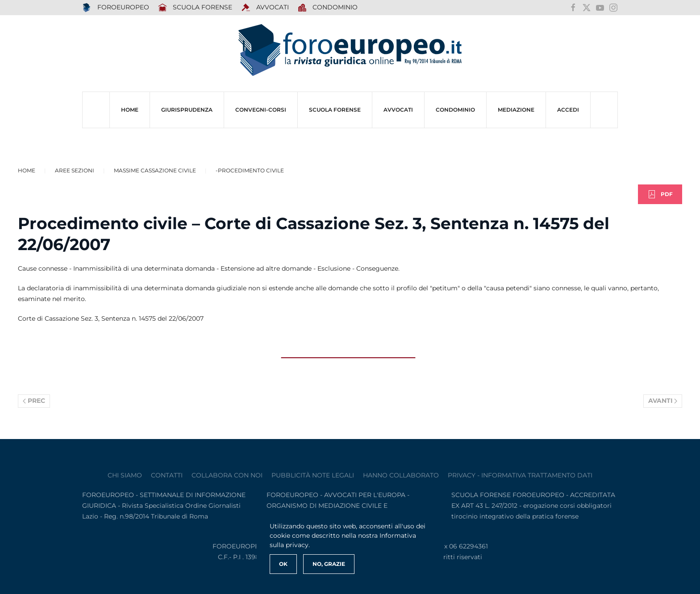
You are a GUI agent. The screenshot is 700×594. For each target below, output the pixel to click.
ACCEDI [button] (568, 110)
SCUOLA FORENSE (195, 8)
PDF (660, 194)
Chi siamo (125, 475)
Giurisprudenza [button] (187, 110)
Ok (283, 564)
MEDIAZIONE (516, 110)
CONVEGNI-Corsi (261, 110)
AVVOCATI (265, 8)
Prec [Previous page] (34, 401)
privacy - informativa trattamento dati (520, 475)
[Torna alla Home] (350, 50)
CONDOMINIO (455, 110)
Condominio (328, 8)
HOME (130, 110)
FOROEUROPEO (116, 8)
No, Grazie (329, 564)
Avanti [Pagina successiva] (663, 401)
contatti (167, 475)
